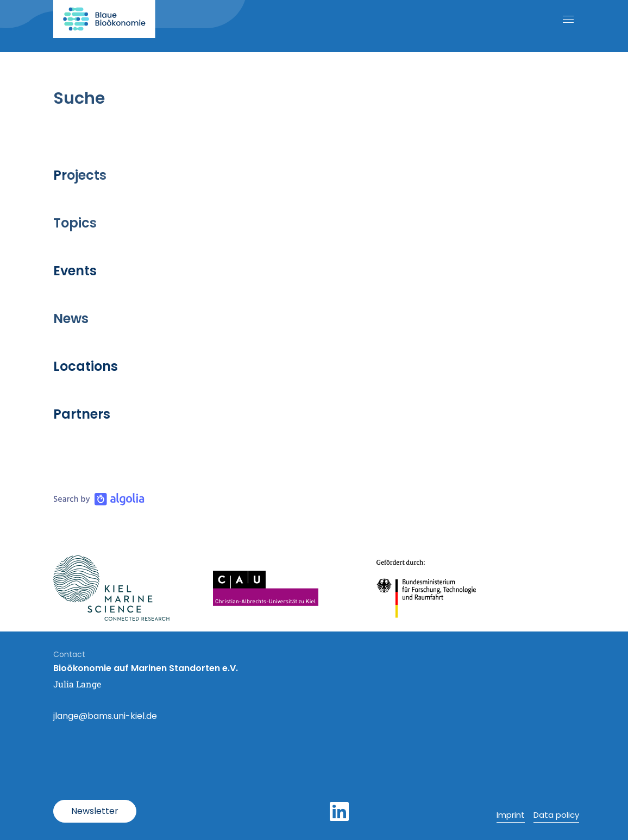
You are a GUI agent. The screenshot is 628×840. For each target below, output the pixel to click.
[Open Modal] (95, 811)
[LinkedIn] (339, 812)
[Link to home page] (104, 19)
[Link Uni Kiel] (266, 588)
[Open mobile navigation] (568, 19)
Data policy (556, 815)
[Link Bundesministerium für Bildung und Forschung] (427, 588)
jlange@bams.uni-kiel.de (105, 716)
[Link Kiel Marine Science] (111, 588)
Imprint (511, 815)
